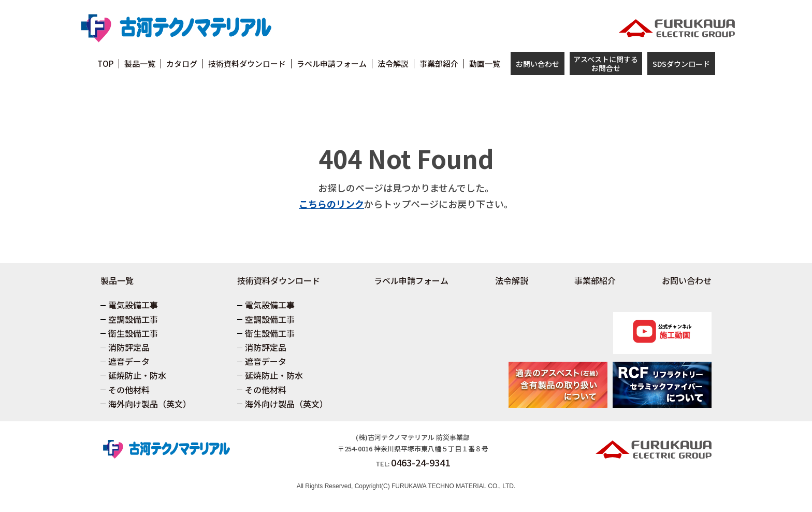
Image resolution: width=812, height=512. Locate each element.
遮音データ (129, 361)
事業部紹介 (595, 280)
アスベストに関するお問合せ (606, 63)
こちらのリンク (331, 204)
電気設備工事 (133, 305)
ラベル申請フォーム (411, 280)
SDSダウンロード (681, 64)
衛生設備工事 (133, 333)
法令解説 (512, 280)
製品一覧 (117, 280)
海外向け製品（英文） (150, 404)
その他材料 (129, 390)
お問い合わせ (538, 64)
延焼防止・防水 (137, 375)
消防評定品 (129, 347)
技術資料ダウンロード (279, 280)
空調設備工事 (133, 319)
